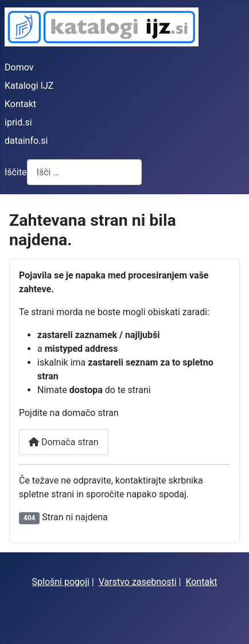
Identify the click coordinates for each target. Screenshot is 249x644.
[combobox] (84, 172)
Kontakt (20, 104)
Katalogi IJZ (29, 86)
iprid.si (18, 122)
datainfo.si (26, 141)
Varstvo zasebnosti (138, 582)
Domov (19, 67)
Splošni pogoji (61, 582)
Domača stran (64, 442)
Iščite (16, 172)
